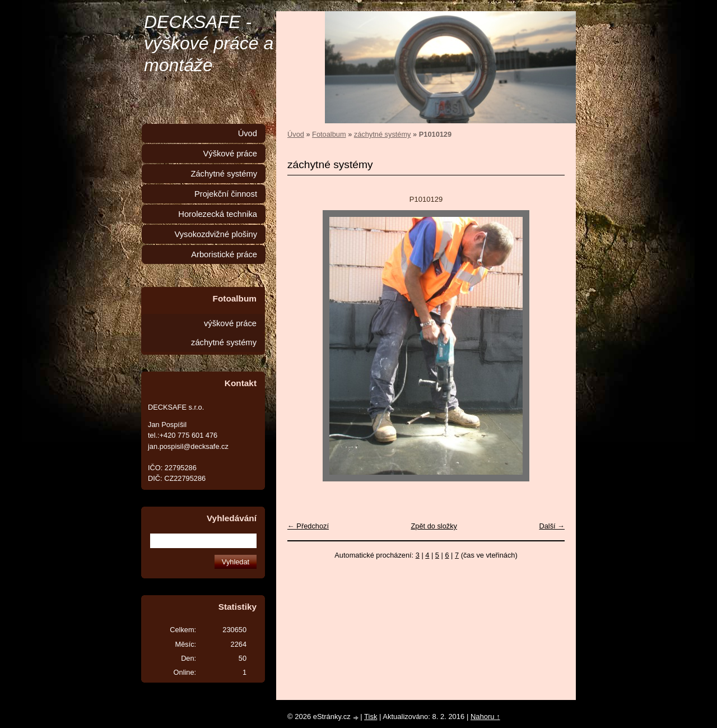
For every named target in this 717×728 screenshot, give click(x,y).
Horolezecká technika (218, 214)
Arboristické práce (224, 254)
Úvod (296, 134)
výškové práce (230, 323)
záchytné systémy (383, 134)
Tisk (371, 717)
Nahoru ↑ (485, 717)
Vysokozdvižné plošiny (216, 234)
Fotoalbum (329, 134)
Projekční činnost (226, 194)
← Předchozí (308, 526)
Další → (552, 526)
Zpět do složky (434, 526)
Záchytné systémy (224, 174)
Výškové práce (230, 154)
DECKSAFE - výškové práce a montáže (209, 43)
